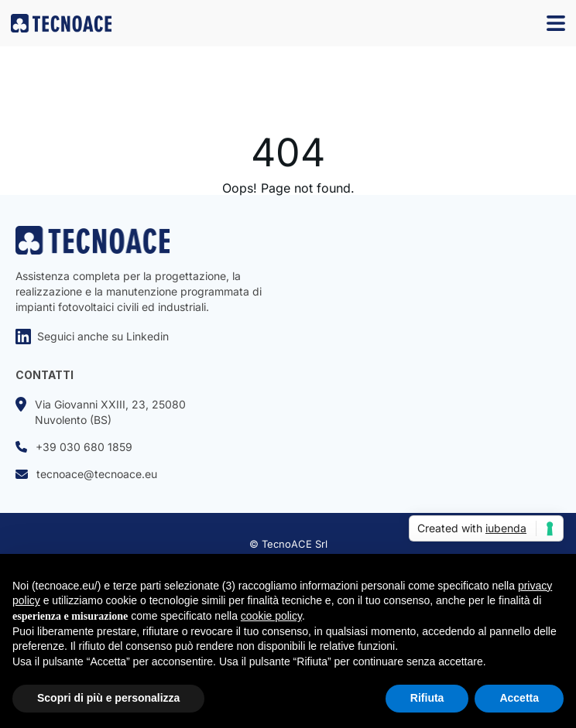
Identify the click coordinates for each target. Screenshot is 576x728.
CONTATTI (45, 375)
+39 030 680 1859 (74, 447)
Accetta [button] (519, 698)
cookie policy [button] (271, 616)
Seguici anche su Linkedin (92, 337)
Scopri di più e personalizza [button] (108, 698)
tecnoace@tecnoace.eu (86, 474)
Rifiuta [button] (427, 698)
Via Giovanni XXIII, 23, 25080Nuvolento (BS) (101, 412)
